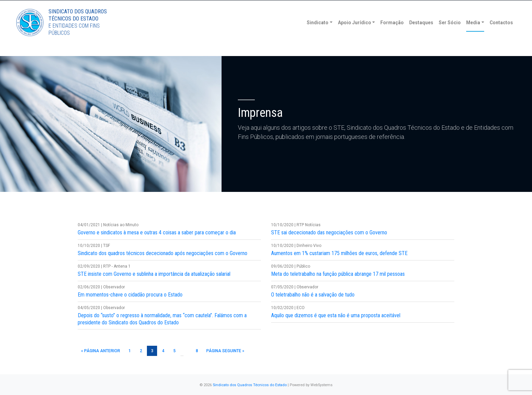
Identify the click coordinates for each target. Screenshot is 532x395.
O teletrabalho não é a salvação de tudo (313, 295)
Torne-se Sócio (451, 6)
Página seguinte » (225, 351)
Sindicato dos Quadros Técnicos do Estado (250, 385)
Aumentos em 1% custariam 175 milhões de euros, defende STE (339, 253)
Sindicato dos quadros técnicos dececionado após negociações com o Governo (163, 253)
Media (473, 34)
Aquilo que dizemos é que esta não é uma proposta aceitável (336, 315)
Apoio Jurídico (355, 34)
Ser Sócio (450, 34)
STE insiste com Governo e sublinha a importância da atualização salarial (154, 274)
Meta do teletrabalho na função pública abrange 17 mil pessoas (338, 274)
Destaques (421, 34)
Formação (392, 34)
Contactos (501, 34)
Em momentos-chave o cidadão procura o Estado (130, 295)
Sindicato (318, 34)
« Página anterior (101, 351)
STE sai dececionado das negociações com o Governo (329, 232)
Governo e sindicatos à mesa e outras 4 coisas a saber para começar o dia (157, 232)
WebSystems (321, 385)
